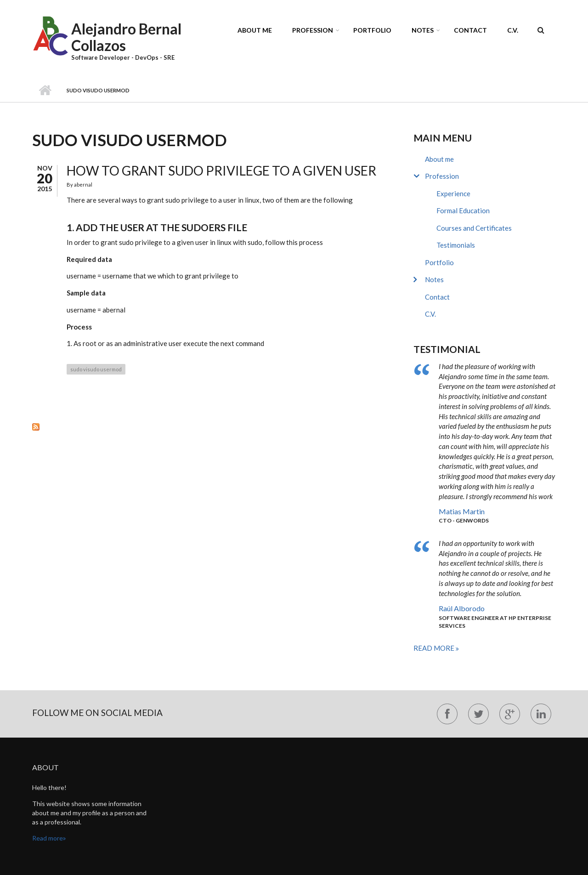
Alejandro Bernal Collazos (126, 37)
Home (45, 91)
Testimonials (456, 245)
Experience (453, 193)
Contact (470, 30)
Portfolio (372, 30)
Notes (423, 30)
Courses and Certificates (474, 228)
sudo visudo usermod (96, 369)
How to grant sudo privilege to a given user (221, 170)
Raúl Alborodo (462, 608)
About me (255, 30)
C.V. (513, 30)
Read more (435, 648)
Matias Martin (462, 511)
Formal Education (463, 210)
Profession (313, 30)
